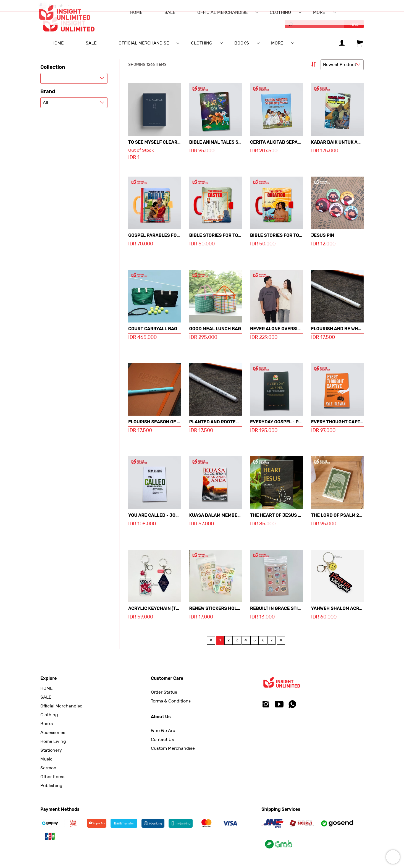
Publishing (51, 786)
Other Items (52, 777)
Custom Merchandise (173, 748)
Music (46, 759)
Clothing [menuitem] (202, 43)
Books (47, 724)
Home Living (53, 741)
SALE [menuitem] (91, 43)
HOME (46, 688)
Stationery (51, 750)
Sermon (48, 768)
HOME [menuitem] (57, 43)
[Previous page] (211, 640)
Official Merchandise (61, 706)
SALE (46, 697)
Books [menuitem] (242, 43)
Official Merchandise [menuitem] (144, 43)
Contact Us (162, 739)
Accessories (53, 732)
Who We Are (163, 731)
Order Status (164, 692)
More (277, 43)
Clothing (49, 715)
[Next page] (281, 640)
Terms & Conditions (171, 701)
